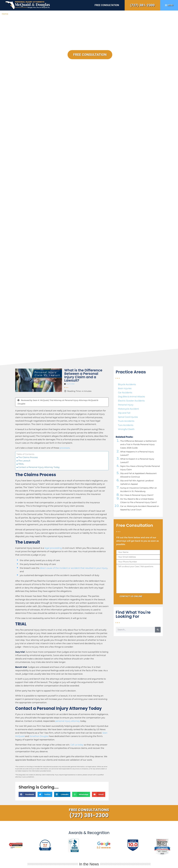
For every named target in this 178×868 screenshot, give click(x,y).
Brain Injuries (125, 389)
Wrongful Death (126, 429)
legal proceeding (53, 548)
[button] (27, 794)
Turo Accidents (126, 425)
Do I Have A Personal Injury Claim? (137, 495)
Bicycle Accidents (127, 384)
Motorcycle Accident (128, 409)
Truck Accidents (126, 421)
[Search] (158, 630)
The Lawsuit (24, 461)
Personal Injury (126, 405)
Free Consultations (89, 810)
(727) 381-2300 (142, 5)
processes (65, 448)
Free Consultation (107, 5)
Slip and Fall (124, 413)
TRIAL (21, 464)
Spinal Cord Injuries (128, 417)
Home (5, 14)
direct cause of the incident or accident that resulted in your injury (74, 568)
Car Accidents (125, 393)
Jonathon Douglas (39, 736)
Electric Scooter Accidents (131, 401)
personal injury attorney (67, 721)
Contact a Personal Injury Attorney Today (39, 467)
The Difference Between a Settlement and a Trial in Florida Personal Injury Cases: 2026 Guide (138, 444)
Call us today (77, 745)
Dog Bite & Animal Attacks (131, 397)
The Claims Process (28, 457)
